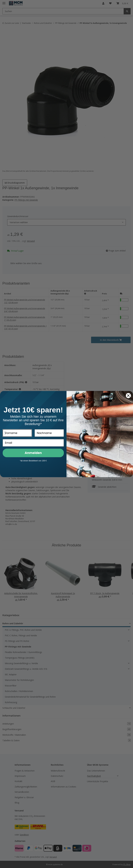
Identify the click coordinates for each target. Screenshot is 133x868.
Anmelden (33, 453)
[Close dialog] (128, 396)
